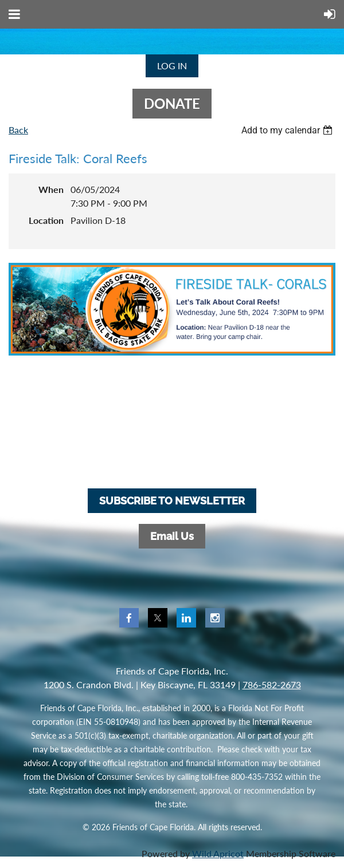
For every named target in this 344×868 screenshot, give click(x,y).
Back (18, 130)
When (51, 189)
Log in (172, 66)
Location (46, 220)
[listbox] (288, 130)
